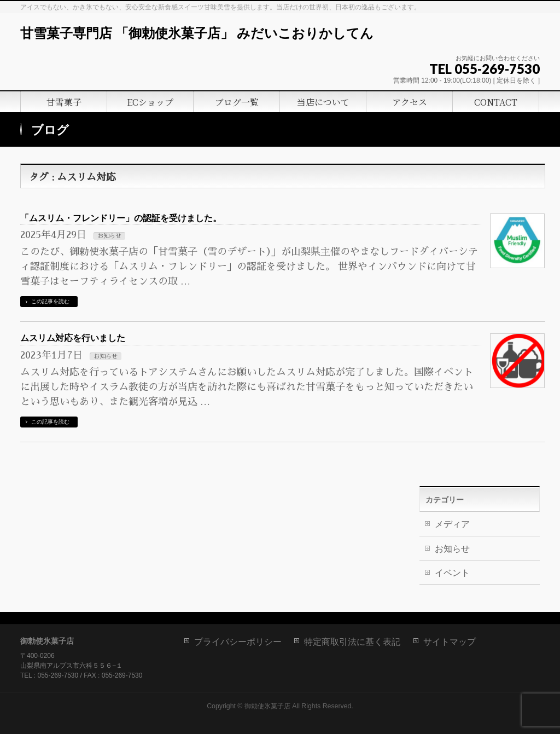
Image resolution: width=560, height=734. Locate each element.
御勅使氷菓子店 (267, 706)
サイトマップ (450, 642)
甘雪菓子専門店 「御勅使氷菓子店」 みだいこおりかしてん (197, 33)
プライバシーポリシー (238, 642)
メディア (452, 524)
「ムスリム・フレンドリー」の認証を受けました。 (121, 218)
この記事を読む (50, 301)
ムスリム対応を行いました (73, 338)
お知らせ (109, 236)
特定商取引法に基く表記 (352, 642)
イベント (452, 573)
